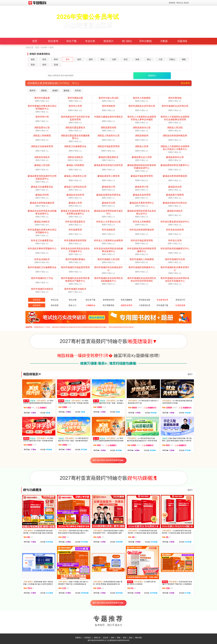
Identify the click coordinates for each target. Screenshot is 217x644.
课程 (113, 637)
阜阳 (102, 59)
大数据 (164, 41)
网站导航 (139, 637)
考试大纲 (73, 300)
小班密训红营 (144, 305)
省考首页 (172, 3)
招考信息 (37, 300)
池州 (79, 59)
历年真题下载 (162, 305)
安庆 (44, 59)
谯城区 (55, 91)
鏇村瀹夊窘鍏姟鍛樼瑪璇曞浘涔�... (109, 603)
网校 (119, 637)
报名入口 (73, 305)
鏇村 (190, 374)
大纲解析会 (91, 305)
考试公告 (55, 300)
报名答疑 (55, 305)
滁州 (91, 59)
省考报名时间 (108, 300)
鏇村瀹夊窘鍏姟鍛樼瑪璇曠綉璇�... (109, 460)
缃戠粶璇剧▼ (32, 374)
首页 (35, 41)
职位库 (186, 3)
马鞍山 (172, 59)
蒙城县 (67, 91)
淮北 (126, 59)
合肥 (114, 59)
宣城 (56, 65)
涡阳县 (44, 91)
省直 (33, 59)
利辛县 (78, 91)
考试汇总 (180, 3)
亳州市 (33, 91)
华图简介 (78, 637)
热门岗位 (127, 41)
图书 (125, 637)
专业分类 (90, 41)
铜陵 (184, 59)
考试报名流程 (144, 300)
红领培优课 (180, 305)
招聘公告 (97, 637)
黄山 (149, 59)
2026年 (44, 47)
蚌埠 (56, 59)
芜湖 (33, 65)
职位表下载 (91, 300)
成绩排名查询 (126, 305)
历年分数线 (145, 41)
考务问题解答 (126, 300)
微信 (131, 637)
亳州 (68, 59)
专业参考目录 (162, 300)
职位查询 (53, 41)
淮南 (137, 59)
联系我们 (88, 637)
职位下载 (72, 41)
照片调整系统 (108, 305)
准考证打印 (180, 300)
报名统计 (108, 41)
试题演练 (182, 41)
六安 (161, 59)
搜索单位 (152, 76)
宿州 (44, 65)
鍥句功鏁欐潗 (32, 490)
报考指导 (37, 305)
